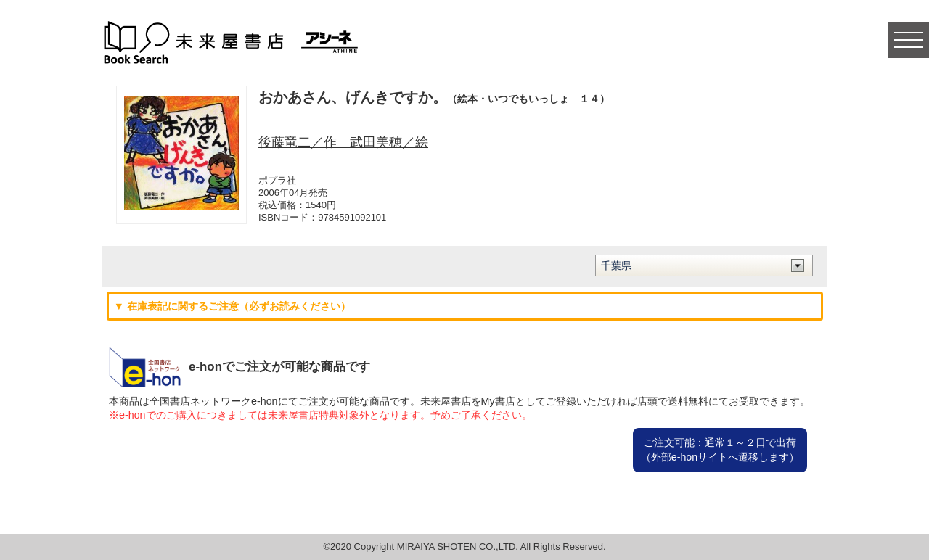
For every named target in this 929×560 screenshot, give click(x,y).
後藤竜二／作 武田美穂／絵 (343, 142)
